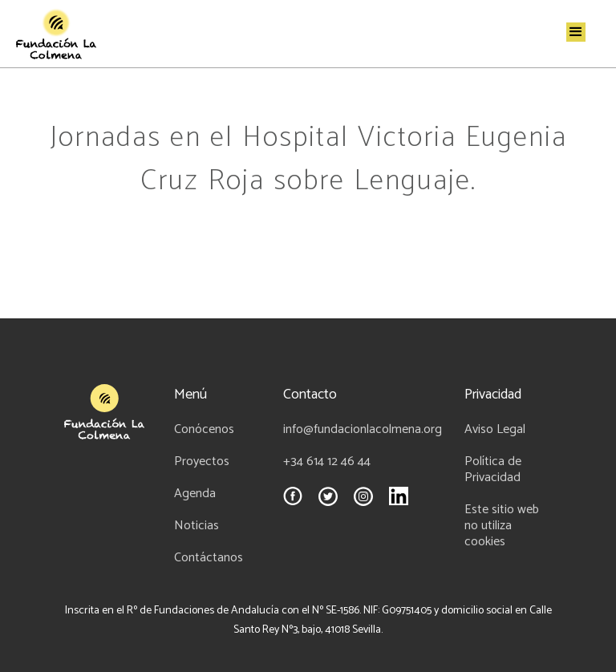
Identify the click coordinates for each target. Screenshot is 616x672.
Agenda (195, 494)
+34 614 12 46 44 (327, 462)
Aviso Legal (495, 430)
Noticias (197, 526)
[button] (576, 32)
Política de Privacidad (493, 470)
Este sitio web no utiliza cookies (502, 526)
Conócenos (204, 430)
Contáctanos (209, 558)
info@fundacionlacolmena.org (363, 430)
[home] (56, 34)
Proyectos (202, 462)
